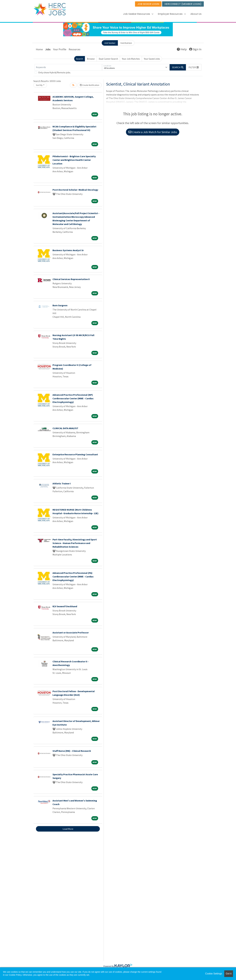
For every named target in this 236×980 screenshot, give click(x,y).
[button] (194, 67)
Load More (68, 829)
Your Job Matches (131, 59)
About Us (196, 14)
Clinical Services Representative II (71, 279)
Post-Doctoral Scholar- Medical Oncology (75, 190)
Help (182, 49)
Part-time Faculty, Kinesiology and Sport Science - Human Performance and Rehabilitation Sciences (75, 543)
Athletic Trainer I (62, 483)
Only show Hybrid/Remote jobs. (54, 72)
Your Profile (60, 49)
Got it (229, 974)
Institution (126, 43)
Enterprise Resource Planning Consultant (75, 454)
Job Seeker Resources (138, 14)
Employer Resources (172, 14)
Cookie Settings (214, 974)
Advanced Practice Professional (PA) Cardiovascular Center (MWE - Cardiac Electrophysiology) (73, 576)
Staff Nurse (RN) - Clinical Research (72, 751)
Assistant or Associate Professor (71, 633)
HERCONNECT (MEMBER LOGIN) (183, 4)
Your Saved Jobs (152, 59)
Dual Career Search (108, 59)
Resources (75, 49)
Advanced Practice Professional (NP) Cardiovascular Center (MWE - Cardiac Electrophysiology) (73, 398)
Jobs (48, 49)
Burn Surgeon (60, 305)
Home (39, 49)
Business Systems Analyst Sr (68, 250)
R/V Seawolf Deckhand (65, 606)
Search (79, 59)
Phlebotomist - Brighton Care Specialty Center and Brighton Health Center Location (74, 160)
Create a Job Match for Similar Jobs (153, 132)
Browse (91, 59)
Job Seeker (110, 43)
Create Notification (90, 85)
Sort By (39, 85)
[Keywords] (68, 67)
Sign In (195, 49)
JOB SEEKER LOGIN (148, 4)
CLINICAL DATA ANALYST (65, 428)
